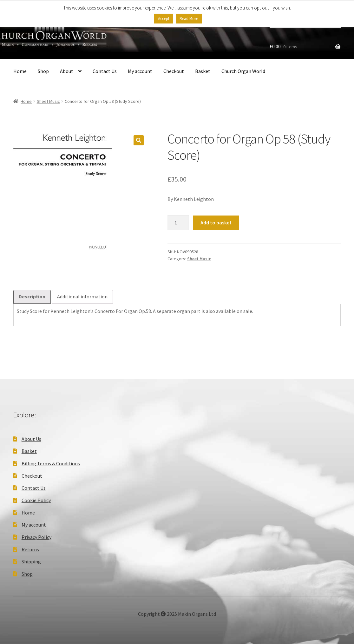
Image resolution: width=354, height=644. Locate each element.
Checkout (174, 71)
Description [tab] (32, 296)
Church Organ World (243, 71)
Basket (203, 71)
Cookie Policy (36, 500)
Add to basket (216, 222)
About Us (31, 439)
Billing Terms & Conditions (51, 463)
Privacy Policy (36, 537)
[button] (139, 140)
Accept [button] (164, 19)
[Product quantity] (178, 223)
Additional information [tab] (82, 296)
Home (20, 71)
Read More (189, 19)
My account (140, 71)
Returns (30, 549)
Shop (43, 71)
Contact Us (105, 71)
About (67, 71)
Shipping (31, 561)
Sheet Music (48, 101)
